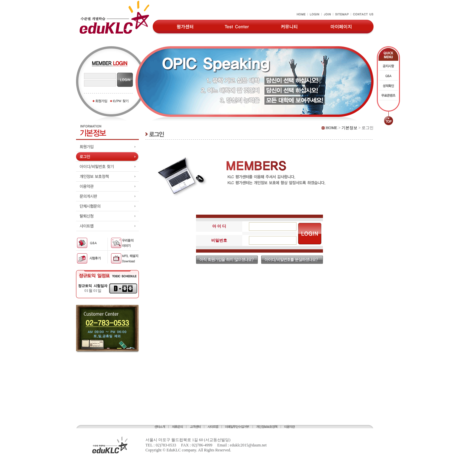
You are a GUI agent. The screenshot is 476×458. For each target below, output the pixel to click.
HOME (329, 128)
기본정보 (349, 128)
